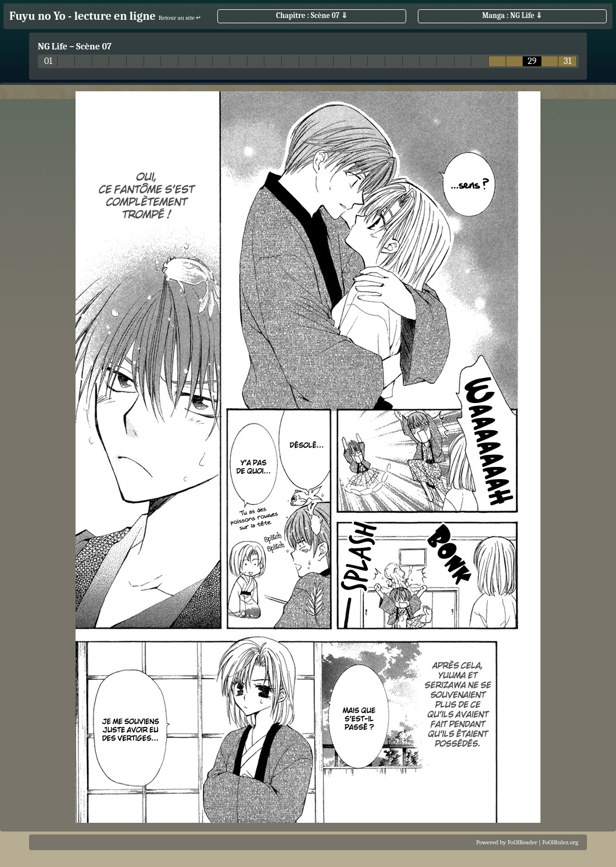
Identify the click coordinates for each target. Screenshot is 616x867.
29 (532, 61)
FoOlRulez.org (560, 842)
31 (567, 61)
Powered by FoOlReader (506, 842)
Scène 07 (94, 47)
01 (48, 61)
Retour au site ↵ (180, 18)
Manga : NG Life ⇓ (513, 15)
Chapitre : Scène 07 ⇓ (312, 15)
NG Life (53, 47)
